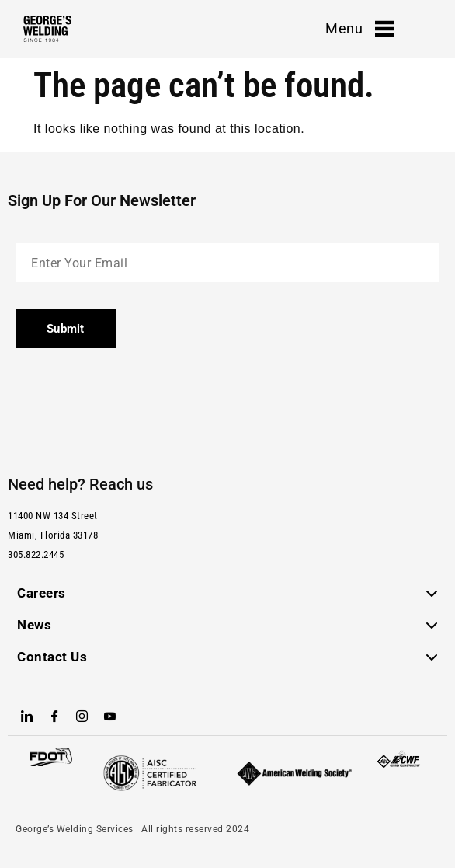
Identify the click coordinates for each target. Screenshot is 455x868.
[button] (227, 593)
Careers (42, 593)
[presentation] (134, 406)
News (34, 625)
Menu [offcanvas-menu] (359, 29)
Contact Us (52, 657)
